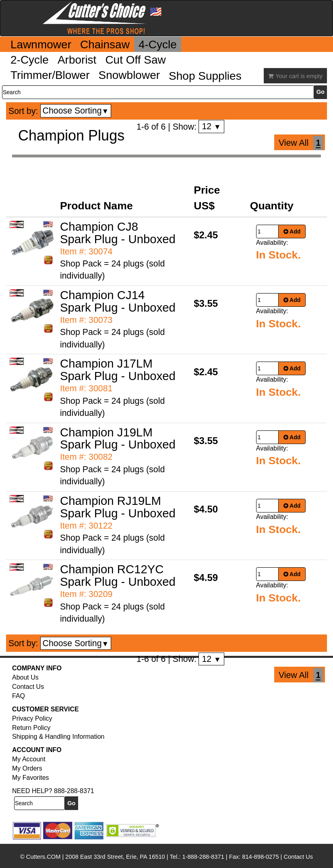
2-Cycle (30, 60)
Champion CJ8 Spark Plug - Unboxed (118, 233)
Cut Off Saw (135, 60)
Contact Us (28, 687)
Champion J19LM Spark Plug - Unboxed (118, 438)
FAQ (19, 696)
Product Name (96, 206)
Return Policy (31, 728)
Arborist (77, 60)
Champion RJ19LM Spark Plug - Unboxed (118, 507)
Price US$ (207, 198)
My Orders (27, 768)
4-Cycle (158, 44)
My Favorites (31, 778)
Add (292, 231)
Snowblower (129, 75)
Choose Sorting (76, 111)
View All (294, 143)
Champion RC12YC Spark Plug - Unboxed (118, 575)
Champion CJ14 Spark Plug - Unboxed (118, 301)
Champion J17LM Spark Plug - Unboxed (118, 370)
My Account (29, 759)
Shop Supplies (205, 76)
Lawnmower (41, 44)
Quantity (272, 206)
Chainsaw (105, 44)
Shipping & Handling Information (58, 737)
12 (211, 126)
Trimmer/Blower (50, 75)
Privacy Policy (32, 718)
